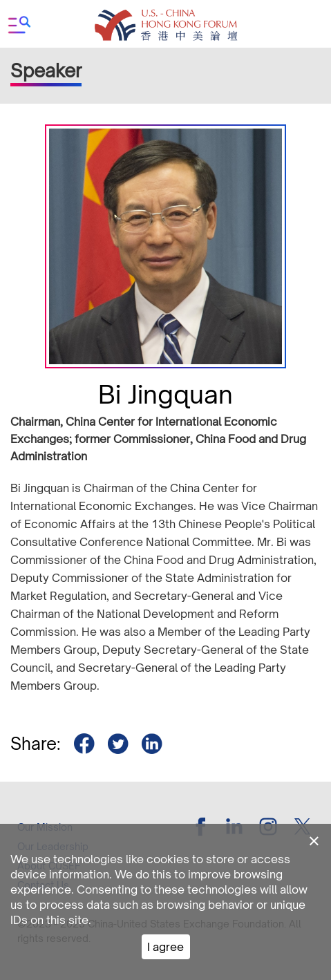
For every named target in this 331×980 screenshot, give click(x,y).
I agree (165, 947)
